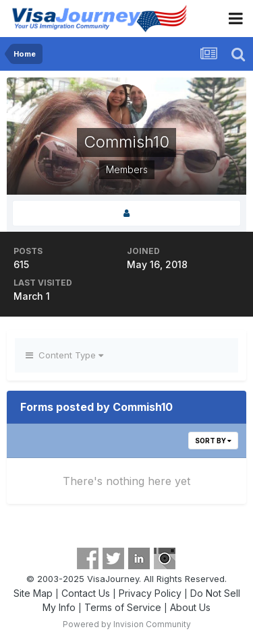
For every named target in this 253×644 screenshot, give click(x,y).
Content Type (64, 355)
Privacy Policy (150, 593)
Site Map (33, 593)
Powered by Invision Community (127, 624)
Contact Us (86, 593)
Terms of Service (123, 607)
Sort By (213, 441)
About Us (190, 607)
